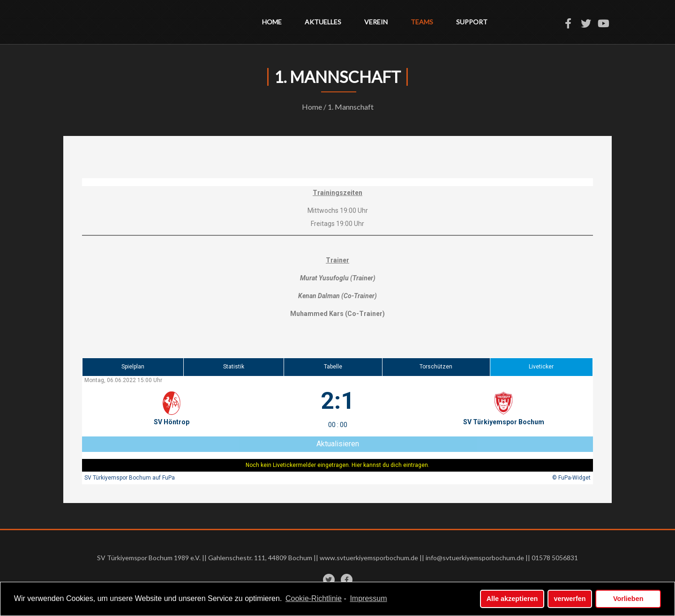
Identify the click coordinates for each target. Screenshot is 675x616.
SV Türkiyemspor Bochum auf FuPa (130, 478)
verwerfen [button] (570, 599)
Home (272, 22)
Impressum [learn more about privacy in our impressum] (368, 599)
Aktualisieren (338, 444)
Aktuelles (323, 22)
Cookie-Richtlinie (314, 599)
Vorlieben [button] (628, 599)
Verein (376, 22)
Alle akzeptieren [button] (512, 599)
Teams (422, 22)
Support (472, 22)
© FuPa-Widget (571, 478)
